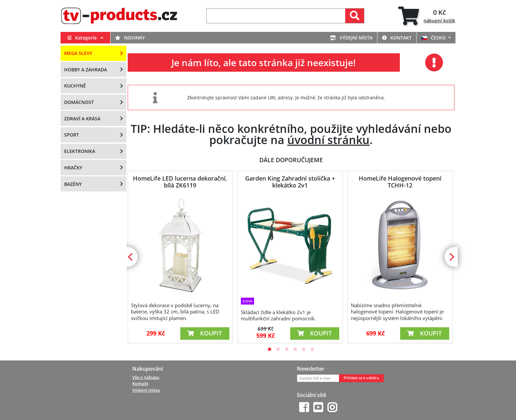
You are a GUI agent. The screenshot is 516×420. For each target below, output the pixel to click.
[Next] (451, 257)
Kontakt (397, 38)
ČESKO (434, 38)
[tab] (427, 16)
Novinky (130, 38)
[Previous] (131, 257)
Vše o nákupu (146, 377)
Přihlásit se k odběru (361, 378)
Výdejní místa (351, 38)
